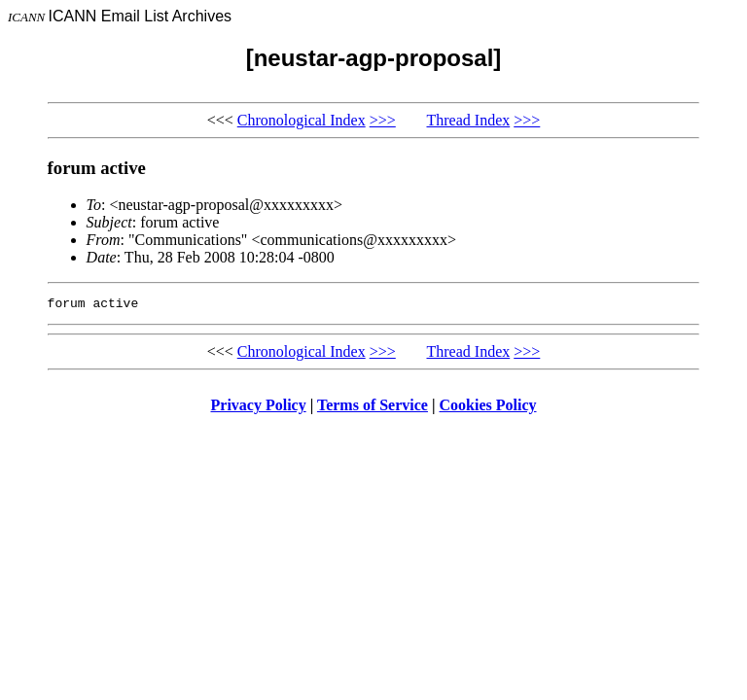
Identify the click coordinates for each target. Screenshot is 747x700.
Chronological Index (302, 120)
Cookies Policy (488, 408)
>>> (383, 120)
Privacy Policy (259, 408)
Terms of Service (373, 408)
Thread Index (469, 120)
